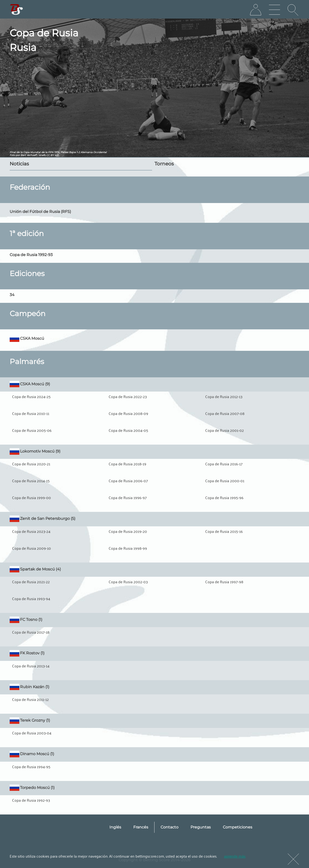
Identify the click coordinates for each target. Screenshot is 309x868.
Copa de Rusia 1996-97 (128, 497)
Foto (12, 155)
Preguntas (201, 827)
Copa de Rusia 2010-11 (31, 413)
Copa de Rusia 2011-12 (30, 699)
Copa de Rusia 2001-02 (225, 430)
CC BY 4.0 (52, 155)
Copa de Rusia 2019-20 (128, 531)
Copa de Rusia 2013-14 (31, 666)
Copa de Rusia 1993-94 (31, 598)
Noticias (19, 164)
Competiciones (238, 827)
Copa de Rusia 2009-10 (32, 548)
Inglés (115, 827)
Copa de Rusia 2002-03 (128, 582)
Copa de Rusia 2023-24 (31, 531)
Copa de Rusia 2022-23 (128, 396)
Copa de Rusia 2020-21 (31, 464)
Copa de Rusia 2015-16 (224, 531)
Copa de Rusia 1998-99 (128, 548)
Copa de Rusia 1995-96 (224, 497)
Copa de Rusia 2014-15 (31, 481)
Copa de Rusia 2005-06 (32, 430)
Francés (141, 827)
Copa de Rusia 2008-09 (128, 413)
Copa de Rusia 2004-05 (128, 430)
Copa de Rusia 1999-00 (32, 497)
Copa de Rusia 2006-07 (128, 481)
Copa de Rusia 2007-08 (225, 413)
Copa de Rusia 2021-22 (31, 582)
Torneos (164, 164)
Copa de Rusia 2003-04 (32, 733)
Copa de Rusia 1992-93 (31, 800)
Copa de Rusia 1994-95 (31, 766)
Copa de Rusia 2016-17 (224, 464)
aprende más (235, 856)
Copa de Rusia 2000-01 (225, 481)
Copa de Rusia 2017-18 (31, 632)
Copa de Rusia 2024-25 (31, 396)
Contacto (169, 827)
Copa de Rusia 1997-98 (224, 582)
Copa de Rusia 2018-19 (127, 464)
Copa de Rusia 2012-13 (224, 396)
